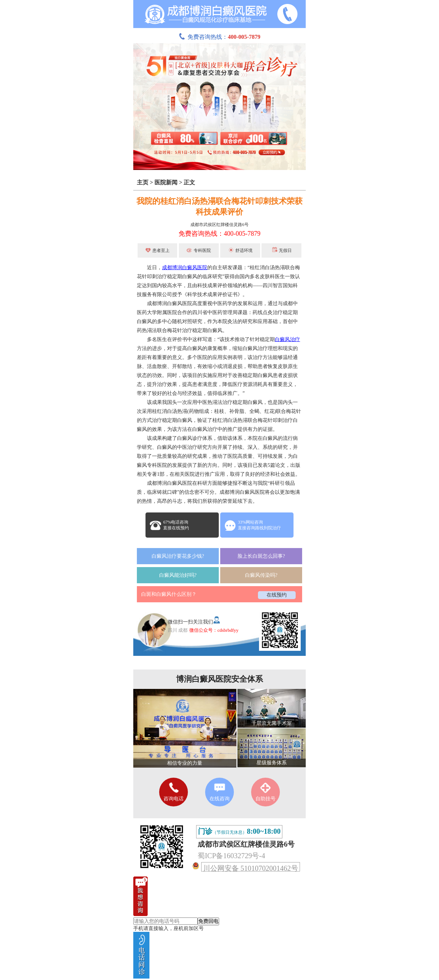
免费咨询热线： (219, 37)
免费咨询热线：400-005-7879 (219, 234)
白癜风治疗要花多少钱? (178, 556)
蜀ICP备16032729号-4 (231, 856)
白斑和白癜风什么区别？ (169, 594)
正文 (189, 182)
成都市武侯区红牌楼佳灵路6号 (219, 225)
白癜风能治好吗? (178, 575)
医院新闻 (166, 182)
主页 (143, 182)
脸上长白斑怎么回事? (261, 556)
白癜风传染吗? (261, 575)
